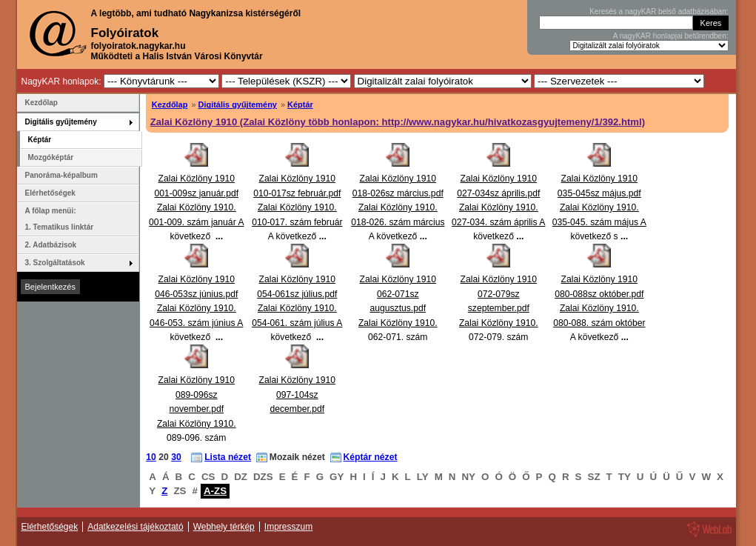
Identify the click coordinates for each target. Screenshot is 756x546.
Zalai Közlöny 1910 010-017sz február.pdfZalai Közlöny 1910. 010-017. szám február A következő (297, 207)
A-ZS (215, 491)
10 (151, 457)
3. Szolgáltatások (55, 263)
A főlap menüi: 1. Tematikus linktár (60, 219)
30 (176, 457)
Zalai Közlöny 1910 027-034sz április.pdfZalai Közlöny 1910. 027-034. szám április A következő (498, 207)
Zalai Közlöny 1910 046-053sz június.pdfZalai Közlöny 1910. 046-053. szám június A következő (196, 308)
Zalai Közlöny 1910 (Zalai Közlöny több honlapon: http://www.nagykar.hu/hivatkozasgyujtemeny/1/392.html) (398, 122)
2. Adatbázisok (51, 245)
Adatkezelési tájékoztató (135, 527)
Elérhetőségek (50, 193)
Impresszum (288, 527)
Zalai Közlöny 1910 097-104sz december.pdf (297, 394)
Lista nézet (228, 457)
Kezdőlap (170, 104)
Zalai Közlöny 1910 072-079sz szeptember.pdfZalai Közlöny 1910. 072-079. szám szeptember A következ (499, 323)
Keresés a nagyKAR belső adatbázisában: (659, 11)
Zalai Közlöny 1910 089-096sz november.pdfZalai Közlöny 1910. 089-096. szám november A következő (197, 423)
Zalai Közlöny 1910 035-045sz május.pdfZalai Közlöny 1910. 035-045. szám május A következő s (599, 207)
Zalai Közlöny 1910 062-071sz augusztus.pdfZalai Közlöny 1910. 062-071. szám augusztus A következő (398, 323)
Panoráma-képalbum (61, 175)
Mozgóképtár (51, 157)
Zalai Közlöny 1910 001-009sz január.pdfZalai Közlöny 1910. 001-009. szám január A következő (196, 207)
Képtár (300, 104)
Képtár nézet (371, 457)
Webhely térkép (224, 527)
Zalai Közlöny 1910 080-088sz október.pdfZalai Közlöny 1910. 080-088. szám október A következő (599, 308)
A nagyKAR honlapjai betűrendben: (671, 36)
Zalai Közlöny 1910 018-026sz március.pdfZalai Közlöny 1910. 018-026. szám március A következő (398, 207)
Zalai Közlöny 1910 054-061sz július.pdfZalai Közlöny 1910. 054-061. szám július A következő (297, 308)
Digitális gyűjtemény (238, 104)
